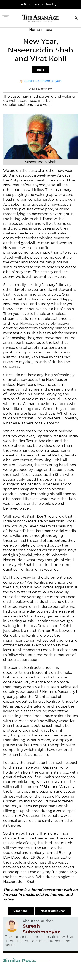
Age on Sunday (45, 4)
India (40, 70)
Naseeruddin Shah (53, 911)
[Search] (76, 18)
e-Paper (27, 4)
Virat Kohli (21, 911)
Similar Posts (20, 960)
